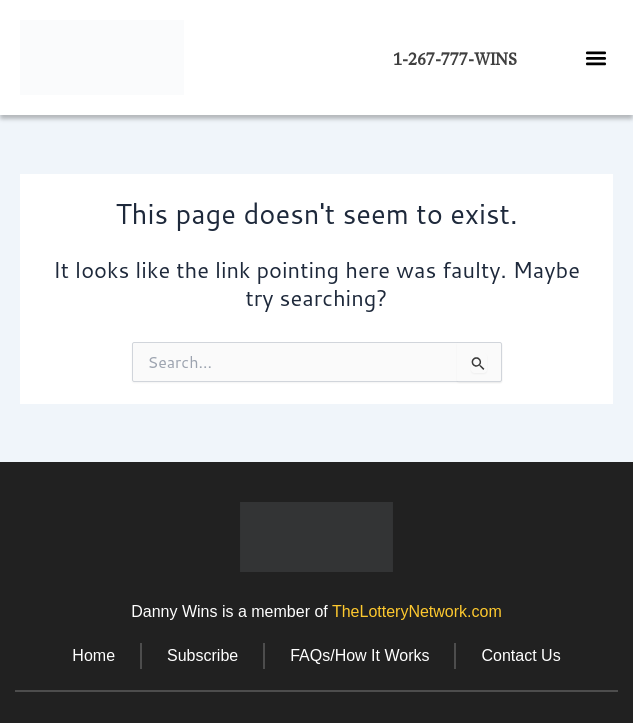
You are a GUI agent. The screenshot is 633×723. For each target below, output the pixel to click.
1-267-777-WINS (455, 59)
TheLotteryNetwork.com (417, 611)
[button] (596, 57)
